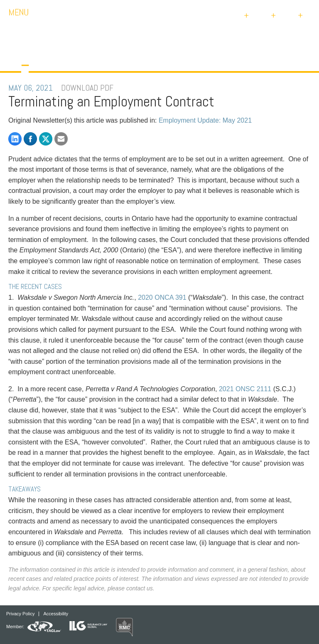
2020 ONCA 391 (162, 297)
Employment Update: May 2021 (205, 120)
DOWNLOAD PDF (87, 88)
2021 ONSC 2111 (245, 389)
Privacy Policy (20, 614)
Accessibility (56, 614)
